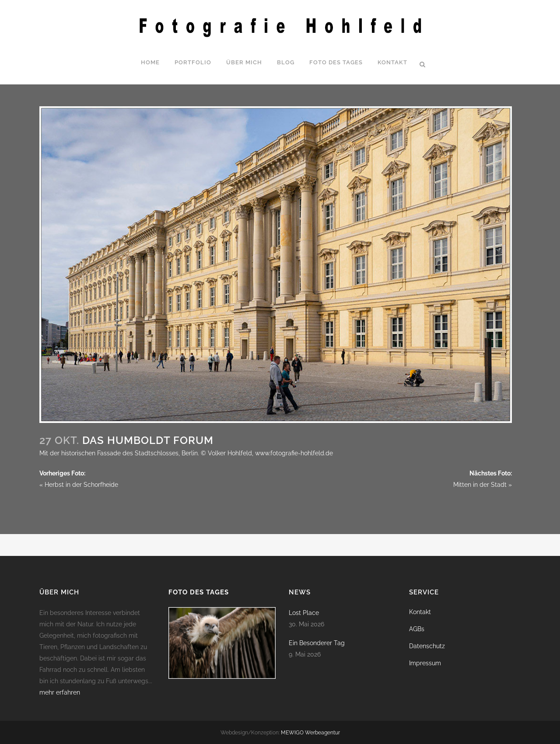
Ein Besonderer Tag (317, 643)
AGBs (417, 629)
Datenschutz (427, 646)
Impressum (425, 663)
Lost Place (304, 613)
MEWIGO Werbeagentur (310, 733)
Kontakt (420, 612)
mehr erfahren (60, 692)
